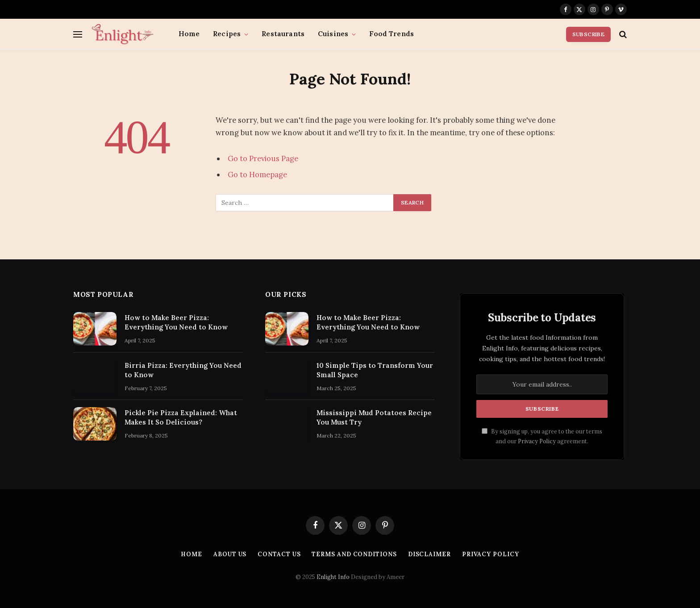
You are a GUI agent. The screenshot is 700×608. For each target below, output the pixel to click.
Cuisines (333, 34)
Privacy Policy (537, 441)
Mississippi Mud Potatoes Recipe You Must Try (374, 417)
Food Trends (392, 34)
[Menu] (78, 34)
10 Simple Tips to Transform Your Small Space (375, 370)
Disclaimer (429, 554)
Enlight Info (333, 577)
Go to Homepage (257, 175)
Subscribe (588, 34)
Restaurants (283, 34)
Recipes (227, 34)
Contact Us (279, 554)
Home (189, 34)
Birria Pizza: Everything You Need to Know (183, 370)
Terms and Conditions (354, 554)
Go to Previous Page (263, 158)
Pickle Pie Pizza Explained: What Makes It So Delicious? (181, 417)
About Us (230, 554)
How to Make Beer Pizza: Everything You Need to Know (176, 322)
